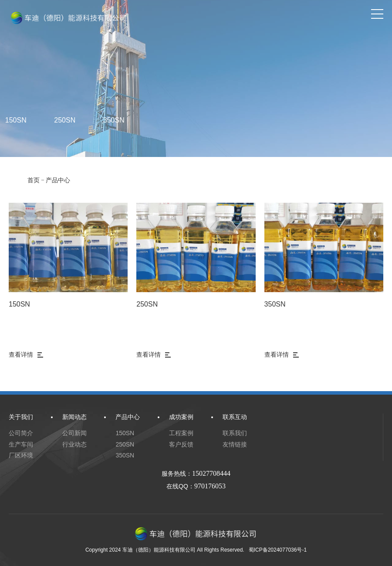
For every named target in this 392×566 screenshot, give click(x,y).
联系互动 (235, 417)
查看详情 (26, 355)
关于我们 (21, 417)
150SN (19, 304)
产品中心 (58, 180)
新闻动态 (74, 417)
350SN (114, 120)
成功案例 (181, 417)
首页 (34, 180)
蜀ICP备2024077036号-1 (278, 550)
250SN (65, 120)
